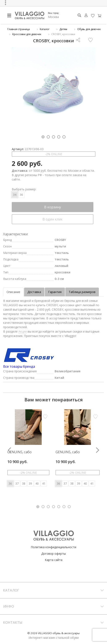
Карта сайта (54, 560)
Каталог (45, 29)
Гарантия (55, 292)
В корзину (53, 207)
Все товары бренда (19, 366)
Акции (23, 331)
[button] (43, 137)
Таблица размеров (82, 292)
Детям (63, 29)
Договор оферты (53, 554)
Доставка (34, 292)
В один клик (53, 219)
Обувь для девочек (89, 29)
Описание (13, 292)
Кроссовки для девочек (27, 34)
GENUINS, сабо (19, 452)
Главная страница (19, 29)
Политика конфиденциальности (53, 547)
